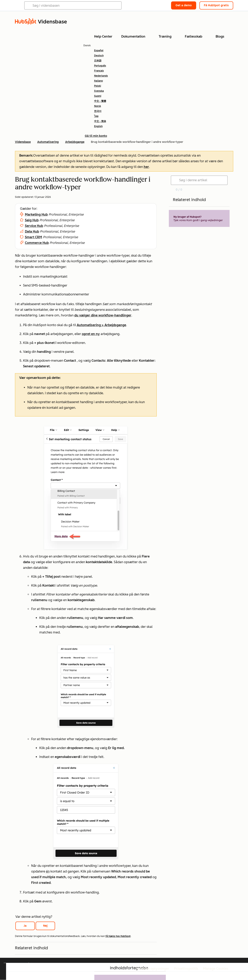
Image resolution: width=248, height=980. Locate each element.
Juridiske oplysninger (153, 969)
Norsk (98, 106)
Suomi (98, 96)
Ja (25, 926)
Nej (45, 926)
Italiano (98, 81)
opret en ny (91, 334)
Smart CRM (34, 237)
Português (100, 66)
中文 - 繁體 (100, 101)
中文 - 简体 (100, 121)
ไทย (96, 116)
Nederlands (101, 76)
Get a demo (184, 5)
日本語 (98, 61)
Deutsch (99, 56)
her (146, 167)
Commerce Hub (37, 243)
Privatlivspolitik (186, 969)
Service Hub (34, 226)
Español (99, 51)
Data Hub (32, 231)
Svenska (99, 91)
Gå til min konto (96, 136)
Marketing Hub (36, 214)
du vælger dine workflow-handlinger (103, 315)
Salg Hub (32, 220)
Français (99, 71)
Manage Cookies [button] (216, 969)
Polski (98, 86)
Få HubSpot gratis (216, 5)
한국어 (98, 111)
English (98, 126)
